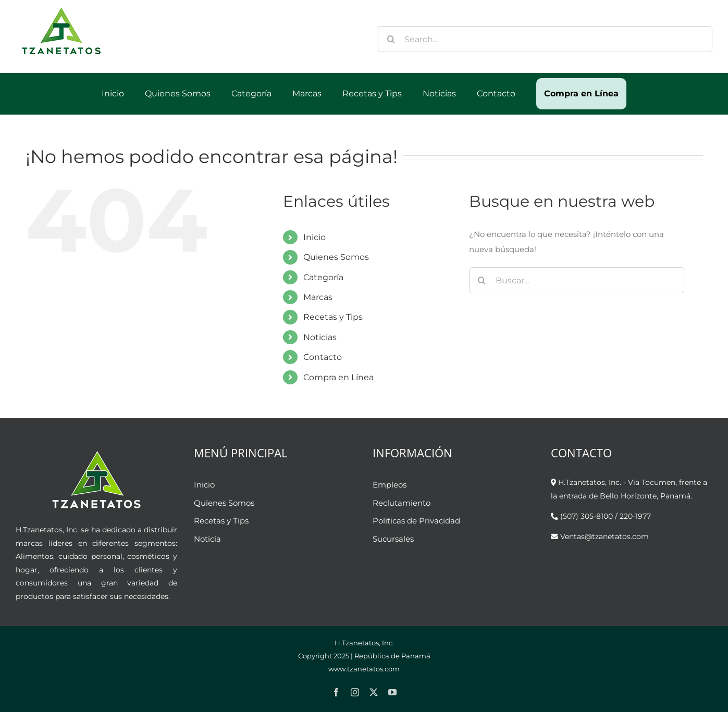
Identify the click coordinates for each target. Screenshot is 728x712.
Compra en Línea (338, 377)
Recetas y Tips (333, 317)
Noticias (320, 337)
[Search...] (545, 39)
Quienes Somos (336, 257)
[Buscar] (391, 39)
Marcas (318, 297)
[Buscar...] (577, 280)
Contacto (323, 357)
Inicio (314, 237)
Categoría (323, 277)
